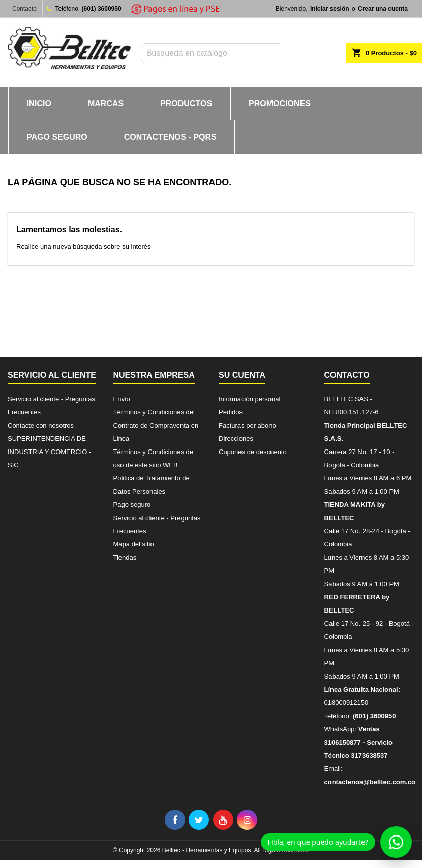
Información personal (249, 399)
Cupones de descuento (253, 452)
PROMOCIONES (280, 103)
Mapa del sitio (134, 544)
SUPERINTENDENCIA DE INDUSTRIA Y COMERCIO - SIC (49, 452)
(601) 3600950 (102, 9)
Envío (122, 399)
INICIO (39, 103)
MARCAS (106, 103)
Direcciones (236, 439)
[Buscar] (210, 53)
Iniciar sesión (330, 9)
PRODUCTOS (186, 103)
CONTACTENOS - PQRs (170, 137)
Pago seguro (57, 137)
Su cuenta (242, 375)
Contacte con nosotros (41, 425)
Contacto (24, 9)
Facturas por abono (247, 425)
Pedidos (231, 412)
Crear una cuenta (383, 9)
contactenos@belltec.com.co (370, 782)
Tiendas (125, 557)
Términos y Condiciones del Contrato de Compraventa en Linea (156, 425)
